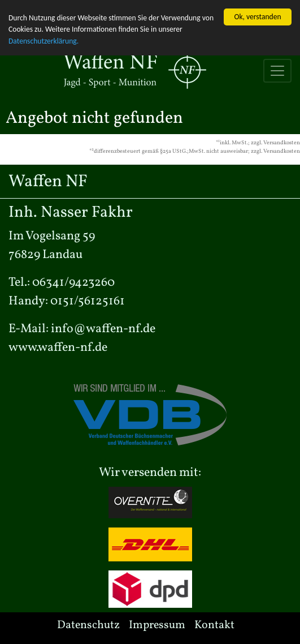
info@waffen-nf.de (103, 329)
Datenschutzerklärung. (44, 40)
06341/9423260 (73, 282)
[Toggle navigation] (277, 70)
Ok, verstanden (257, 16)
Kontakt (214, 625)
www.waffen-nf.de (58, 347)
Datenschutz (88, 625)
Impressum (157, 625)
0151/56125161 (88, 301)
